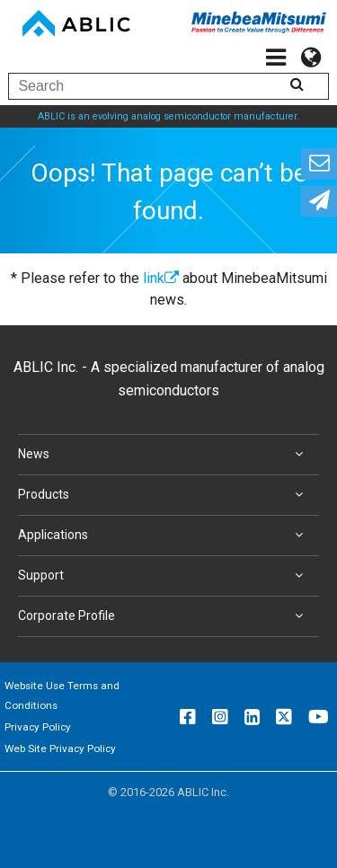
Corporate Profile (164, 616)
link (161, 278)
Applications (164, 536)
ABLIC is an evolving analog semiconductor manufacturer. (168, 116)
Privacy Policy (38, 727)
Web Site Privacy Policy (60, 748)
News (164, 455)
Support (164, 576)
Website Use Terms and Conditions (62, 695)
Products (164, 495)
